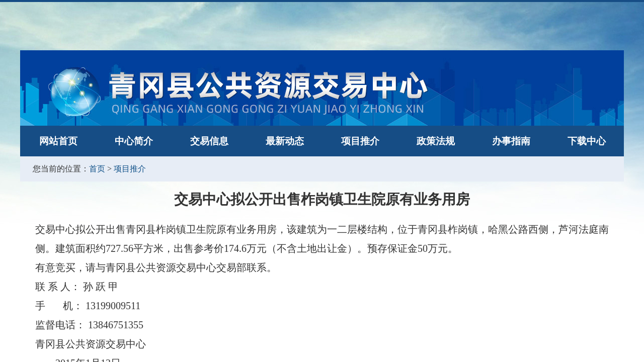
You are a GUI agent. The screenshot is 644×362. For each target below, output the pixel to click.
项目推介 (360, 141)
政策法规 (436, 141)
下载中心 (587, 141)
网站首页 (58, 141)
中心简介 (134, 141)
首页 (97, 169)
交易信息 (209, 141)
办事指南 (511, 141)
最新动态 (285, 141)
